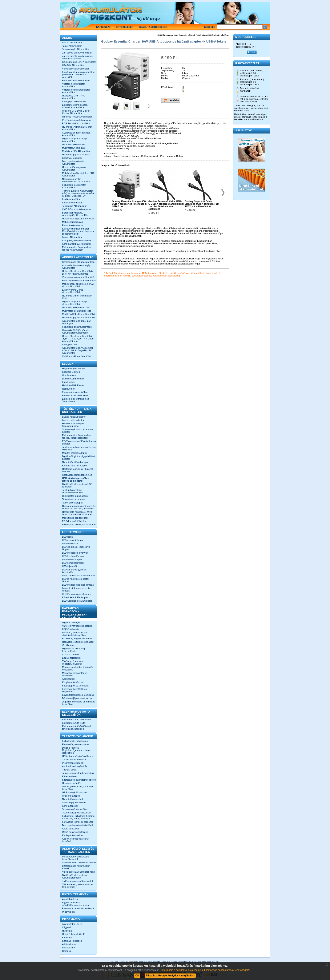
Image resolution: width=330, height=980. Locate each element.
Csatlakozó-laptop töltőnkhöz (77, 475)
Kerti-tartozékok (70, 806)
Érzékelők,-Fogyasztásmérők (77, 638)
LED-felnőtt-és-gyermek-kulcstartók (75, 571)
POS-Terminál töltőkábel (75, 521)
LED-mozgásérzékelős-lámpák (78, 585)
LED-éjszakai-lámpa (72, 540)
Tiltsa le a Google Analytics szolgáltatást (170, 976)
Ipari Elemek (69, 389)
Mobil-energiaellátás (72, 222)
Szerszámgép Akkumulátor (76, 49)
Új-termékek (68, 912)
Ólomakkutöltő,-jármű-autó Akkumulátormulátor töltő (76, 331)
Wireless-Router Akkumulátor (77, 117)
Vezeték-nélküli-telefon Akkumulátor (74, 85)
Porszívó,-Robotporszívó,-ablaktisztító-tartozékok (75, 634)
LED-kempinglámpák (73, 563)
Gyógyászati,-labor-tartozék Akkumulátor (76, 134)
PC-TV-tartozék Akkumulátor (77, 120)
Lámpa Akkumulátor (72, 237)
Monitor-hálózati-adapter (75, 453)
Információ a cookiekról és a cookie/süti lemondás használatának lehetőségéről (206, 970)
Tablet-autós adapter (73, 503)
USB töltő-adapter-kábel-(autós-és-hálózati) (76, 479)
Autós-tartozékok (71, 829)
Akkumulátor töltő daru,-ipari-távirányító (77, 322)
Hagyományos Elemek (74, 369)
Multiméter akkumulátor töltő (77, 311)
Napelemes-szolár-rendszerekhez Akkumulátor (76, 180)
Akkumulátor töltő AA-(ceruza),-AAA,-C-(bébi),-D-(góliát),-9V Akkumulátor (78, 350)
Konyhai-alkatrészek (73, 682)
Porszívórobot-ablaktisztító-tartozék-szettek (76, 858)
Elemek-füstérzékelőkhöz (75, 395)
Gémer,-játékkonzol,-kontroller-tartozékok (78, 788)
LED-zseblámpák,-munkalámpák (79, 575)
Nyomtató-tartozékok (73, 799)
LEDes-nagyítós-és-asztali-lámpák (76, 580)
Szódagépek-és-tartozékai (76, 686)
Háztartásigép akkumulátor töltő (78, 318)
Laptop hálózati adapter (74, 417)
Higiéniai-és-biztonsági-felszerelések (74, 650)
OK (137, 976)
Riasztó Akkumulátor (73, 225)
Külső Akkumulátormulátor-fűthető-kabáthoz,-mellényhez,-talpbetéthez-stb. (78, 231)
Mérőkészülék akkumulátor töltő (78, 314)
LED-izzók (67, 537)
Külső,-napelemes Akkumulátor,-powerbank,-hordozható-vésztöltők (79, 75)
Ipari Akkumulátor (71, 199)
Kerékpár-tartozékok (73, 835)
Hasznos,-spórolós (72, 783)
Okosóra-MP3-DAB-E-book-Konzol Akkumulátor (76, 112)
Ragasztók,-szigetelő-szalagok (78, 642)
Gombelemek (69, 375)
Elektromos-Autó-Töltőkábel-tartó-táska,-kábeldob (77, 728)
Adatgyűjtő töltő (70, 344)
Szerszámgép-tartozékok (75, 809)
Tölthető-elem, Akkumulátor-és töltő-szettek (78, 886)
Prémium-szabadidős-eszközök (78, 908)
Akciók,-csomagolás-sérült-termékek (76, 840)
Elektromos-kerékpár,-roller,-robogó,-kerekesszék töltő (77, 437)
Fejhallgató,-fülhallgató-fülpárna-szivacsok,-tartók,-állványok (79, 817)
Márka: (165, 78)
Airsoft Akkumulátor (72, 203)
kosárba (174, 100)
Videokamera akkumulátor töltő (78, 277)
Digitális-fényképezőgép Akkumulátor (74, 140)
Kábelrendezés (70, 776)
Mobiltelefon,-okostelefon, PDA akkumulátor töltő (78, 285)
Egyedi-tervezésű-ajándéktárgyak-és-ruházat (76, 904)
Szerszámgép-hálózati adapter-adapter (78, 431)
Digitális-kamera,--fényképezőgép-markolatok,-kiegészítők (77, 750)
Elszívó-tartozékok (72, 658)
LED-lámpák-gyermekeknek (76, 594)
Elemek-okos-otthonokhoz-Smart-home (76, 400)
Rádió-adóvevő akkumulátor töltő (79, 280)
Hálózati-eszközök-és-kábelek (77, 756)
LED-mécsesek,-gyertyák (75, 553)
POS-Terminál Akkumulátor (76, 123)
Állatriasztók (68, 679)
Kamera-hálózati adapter (75, 466)
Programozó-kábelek (73, 763)
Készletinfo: (167, 87)
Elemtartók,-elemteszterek (76, 744)
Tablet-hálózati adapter (74, 499)
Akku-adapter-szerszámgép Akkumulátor (76, 267)
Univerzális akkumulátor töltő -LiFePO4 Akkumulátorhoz (78, 272)
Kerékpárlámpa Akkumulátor (77, 244)
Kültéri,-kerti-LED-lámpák (75, 597)
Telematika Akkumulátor (74, 206)
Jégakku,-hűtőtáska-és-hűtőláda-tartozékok (79, 703)
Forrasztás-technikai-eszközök (78, 822)
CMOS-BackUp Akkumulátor (77, 209)
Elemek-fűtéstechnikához (75, 392)
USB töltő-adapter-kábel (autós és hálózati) (176, 35)
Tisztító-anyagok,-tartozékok (77, 813)
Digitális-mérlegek (71, 622)
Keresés (210, 27)
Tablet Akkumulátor (72, 46)
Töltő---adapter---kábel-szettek (78, 881)
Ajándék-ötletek (70, 899)
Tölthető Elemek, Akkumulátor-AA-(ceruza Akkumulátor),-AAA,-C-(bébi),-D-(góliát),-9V (79, 193)
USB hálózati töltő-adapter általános (213, 35)
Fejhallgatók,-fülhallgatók (75, 741)
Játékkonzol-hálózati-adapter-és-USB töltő (79, 448)
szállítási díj (174, 276)
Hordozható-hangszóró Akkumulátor (74, 168)
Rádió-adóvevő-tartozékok (76, 832)
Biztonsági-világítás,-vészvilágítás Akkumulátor (75, 214)
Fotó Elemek (69, 382)
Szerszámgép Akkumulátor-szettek (76, 867)
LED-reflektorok (70, 543)
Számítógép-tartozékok (74, 802)
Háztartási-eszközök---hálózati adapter (78, 470)
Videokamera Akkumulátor (76, 69)
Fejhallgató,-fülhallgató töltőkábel (79, 525)
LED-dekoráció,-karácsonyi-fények (76, 548)
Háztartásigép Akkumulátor (76, 155)
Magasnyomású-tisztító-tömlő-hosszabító (78, 668)
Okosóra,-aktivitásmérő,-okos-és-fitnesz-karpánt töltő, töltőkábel (79, 507)
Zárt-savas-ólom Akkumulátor (77, 53)
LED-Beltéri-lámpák (72, 559)
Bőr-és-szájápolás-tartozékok (77, 698)
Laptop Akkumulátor (72, 43)
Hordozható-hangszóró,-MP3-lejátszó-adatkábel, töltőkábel (77, 513)
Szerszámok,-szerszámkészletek (79, 780)
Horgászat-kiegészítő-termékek (78, 219)
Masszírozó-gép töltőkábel (76, 518)
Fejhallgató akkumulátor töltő (77, 327)
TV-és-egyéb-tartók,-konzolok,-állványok (73, 662)
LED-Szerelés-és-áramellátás (77, 601)
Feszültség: (167, 68)
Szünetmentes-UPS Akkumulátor (79, 62)
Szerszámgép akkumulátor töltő (78, 262)
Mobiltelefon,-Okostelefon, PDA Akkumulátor (78, 174)
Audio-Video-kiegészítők (75, 766)
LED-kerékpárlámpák (73, 556)
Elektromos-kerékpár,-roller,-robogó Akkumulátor (77, 248)
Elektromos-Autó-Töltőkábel (76, 720)
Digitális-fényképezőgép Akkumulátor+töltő (74, 876)
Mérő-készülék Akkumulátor (76, 151)
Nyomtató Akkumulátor (74, 144)
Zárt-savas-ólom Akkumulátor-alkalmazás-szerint (78, 57)
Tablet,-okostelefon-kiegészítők (78, 773)
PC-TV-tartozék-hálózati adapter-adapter (79, 442)
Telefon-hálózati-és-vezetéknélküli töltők (72, 491)
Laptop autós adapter (73, 420)
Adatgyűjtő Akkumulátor (74, 101)
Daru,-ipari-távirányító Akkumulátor (73, 163)
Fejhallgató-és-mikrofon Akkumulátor (74, 186)
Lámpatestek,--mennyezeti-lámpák (76, 589)
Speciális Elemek (71, 372)
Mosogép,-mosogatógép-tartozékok (75, 674)
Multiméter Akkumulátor (74, 148)
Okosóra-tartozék (71, 796)
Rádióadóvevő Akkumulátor (76, 80)
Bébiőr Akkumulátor (72, 158)
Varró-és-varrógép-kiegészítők (78, 626)
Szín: (164, 73)
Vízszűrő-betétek (71, 654)
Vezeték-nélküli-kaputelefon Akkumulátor (76, 91)
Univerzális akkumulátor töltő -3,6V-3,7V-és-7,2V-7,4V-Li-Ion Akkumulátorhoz (78, 339)
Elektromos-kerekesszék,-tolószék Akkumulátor (75, 106)
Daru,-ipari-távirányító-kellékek (78, 825)
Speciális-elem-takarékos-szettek (79, 863)
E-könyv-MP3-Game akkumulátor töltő (73, 291)
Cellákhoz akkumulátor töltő (76, 356)
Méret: (164, 76)
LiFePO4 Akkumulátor (73, 65)
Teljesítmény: (168, 71)
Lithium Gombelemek (73, 379)
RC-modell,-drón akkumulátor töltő (77, 297)
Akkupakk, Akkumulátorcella (77, 240)
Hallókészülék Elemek (73, 385)
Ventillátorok (68, 645)
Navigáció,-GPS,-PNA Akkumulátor (73, 97)
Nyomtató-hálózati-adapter (76, 462)
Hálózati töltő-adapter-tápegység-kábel (73, 425)
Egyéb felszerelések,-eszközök (78, 695)
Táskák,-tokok (69, 770)
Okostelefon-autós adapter (76, 496)
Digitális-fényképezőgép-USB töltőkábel (77, 485)
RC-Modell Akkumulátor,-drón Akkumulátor (77, 128)
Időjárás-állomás (71, 629)
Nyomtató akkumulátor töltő (76, 307)
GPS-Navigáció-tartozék (75, 792)
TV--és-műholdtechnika (74, 760)
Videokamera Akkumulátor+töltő (78, 872)
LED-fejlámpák (70, 566)
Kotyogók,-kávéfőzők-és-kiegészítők (75, 690)
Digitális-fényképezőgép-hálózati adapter (79, 458)
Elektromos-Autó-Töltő (74, 723)
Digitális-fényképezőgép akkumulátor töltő (74, 303)
